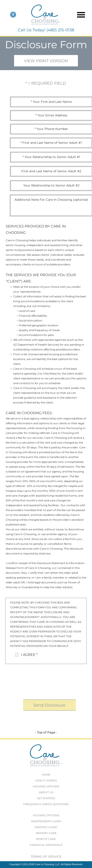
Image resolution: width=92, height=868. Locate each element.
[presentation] (50, 681)
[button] (79, 15)
